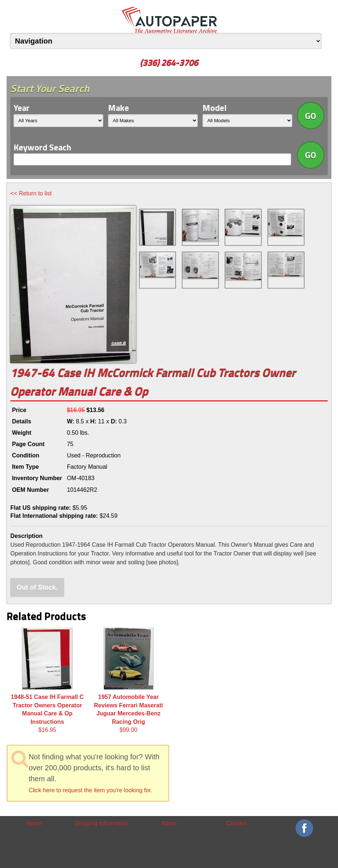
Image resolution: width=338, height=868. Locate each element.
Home (34, 823)
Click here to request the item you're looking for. (90, 790)
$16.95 (47, 680)
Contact (237, 823)
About (169, 823)
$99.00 (128, 680)
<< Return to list (31, 193)
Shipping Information (102, 823)
